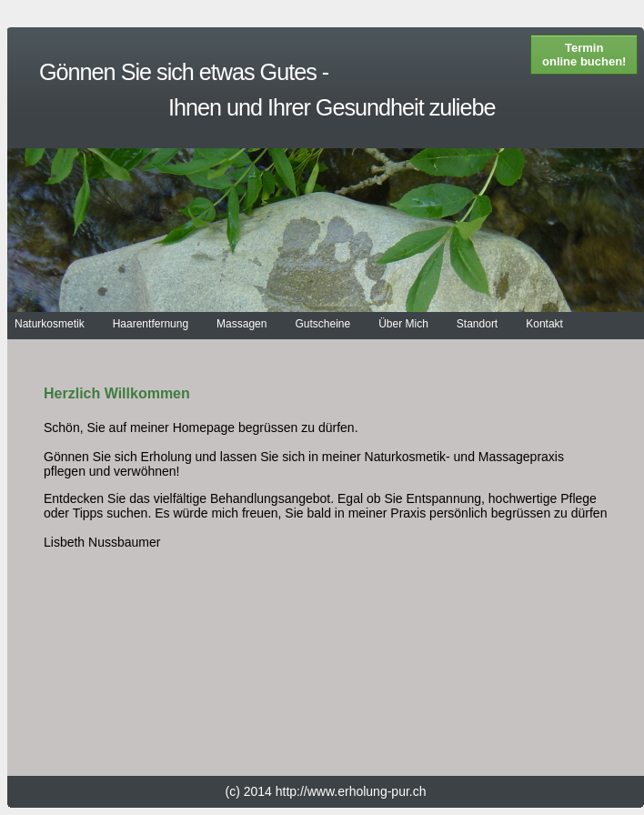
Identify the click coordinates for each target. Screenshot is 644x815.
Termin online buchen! (584, 55)
